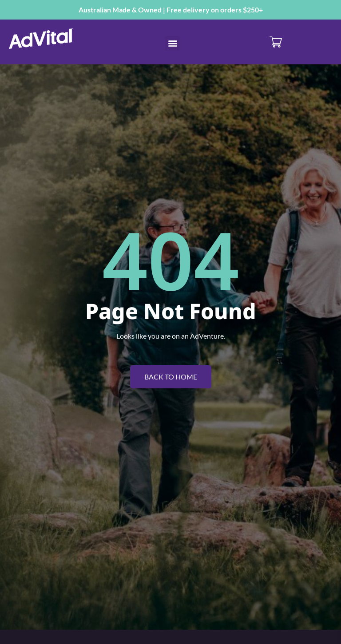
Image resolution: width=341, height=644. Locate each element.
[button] (172, 43)
